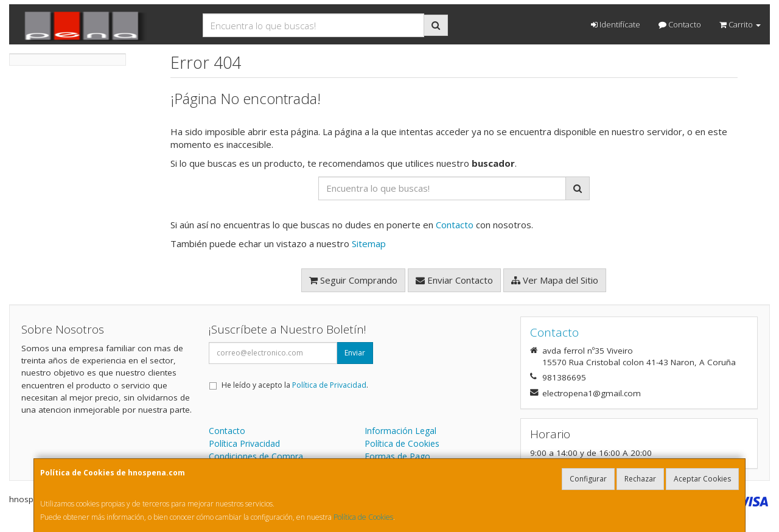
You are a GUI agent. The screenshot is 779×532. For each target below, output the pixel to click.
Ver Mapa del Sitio (555, 280)
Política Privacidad (244, 443)
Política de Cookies (363, 517)
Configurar (588, 479)
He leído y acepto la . (295, 385)
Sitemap (369, 243)
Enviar (355, 353)
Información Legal (400, 431)
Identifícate (616, 24)
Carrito (740, 24)
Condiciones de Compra (256, 456)
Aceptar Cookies (702, 479)
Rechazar (640, 479)
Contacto (680, 24)
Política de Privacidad (329, 385)
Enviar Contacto (454, 280)
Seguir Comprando (353, 280)
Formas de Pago (397, 456)
